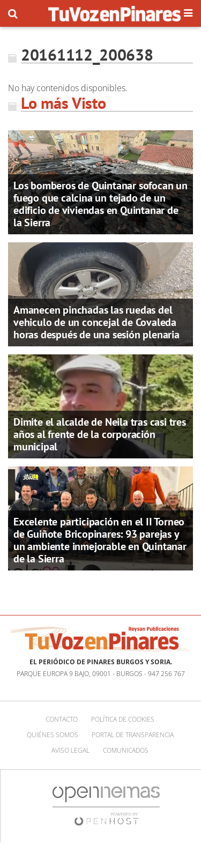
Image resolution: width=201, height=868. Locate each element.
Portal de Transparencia (133, 735)
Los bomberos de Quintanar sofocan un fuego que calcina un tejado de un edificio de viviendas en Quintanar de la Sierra (100, 204)
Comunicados (126, 750)
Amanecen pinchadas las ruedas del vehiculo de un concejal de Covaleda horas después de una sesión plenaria (96, 322)
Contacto (62, 719)
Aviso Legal (70, 750)
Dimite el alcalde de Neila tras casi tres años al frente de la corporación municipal (100, 434)
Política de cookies (123, 719)
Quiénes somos (53, 735)
